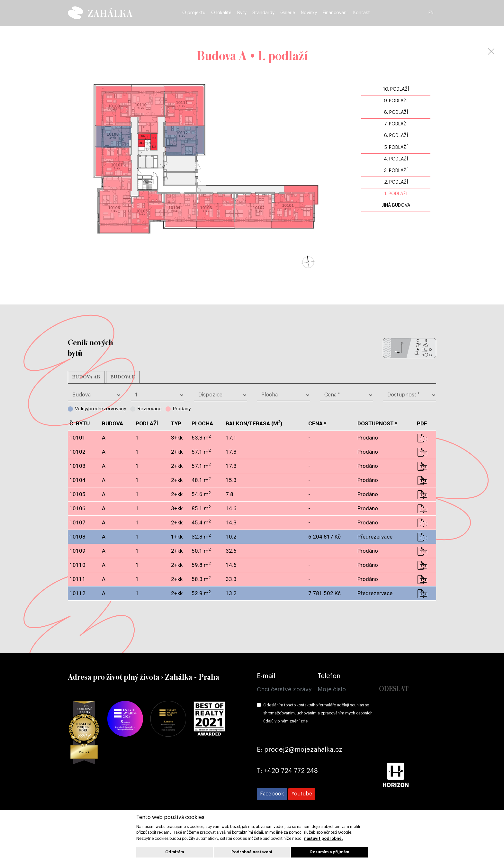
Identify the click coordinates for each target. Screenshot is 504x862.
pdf (422, 438)
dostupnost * (377, 423)
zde (304, 721)
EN (433, 14)
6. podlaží (396, 136)
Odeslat (394, 689)
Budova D (123, 377)
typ (176, 423)
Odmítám (175, 852)
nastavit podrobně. (323, 839)
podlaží (147, 423)
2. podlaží (396, 182)
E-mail (266, 676)
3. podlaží (396, 171)
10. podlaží (396, 89)
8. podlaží (396, 113)
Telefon (329, 676)
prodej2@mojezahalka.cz (303, 750)
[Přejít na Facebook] (272, 794)
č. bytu (80, 423)
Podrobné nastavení (252, 852)
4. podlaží (396, 159)
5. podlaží (396, 148)
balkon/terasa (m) (254, 423)
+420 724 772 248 (291, 771)
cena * (317, 423)
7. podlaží (396, 124)
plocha (202, 423)
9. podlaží (396, 101)
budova (113, 423)
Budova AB (86, 377)
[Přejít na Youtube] (302, 794)
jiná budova (396, 205)
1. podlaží (396, 194)
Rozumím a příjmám (330, 852)
